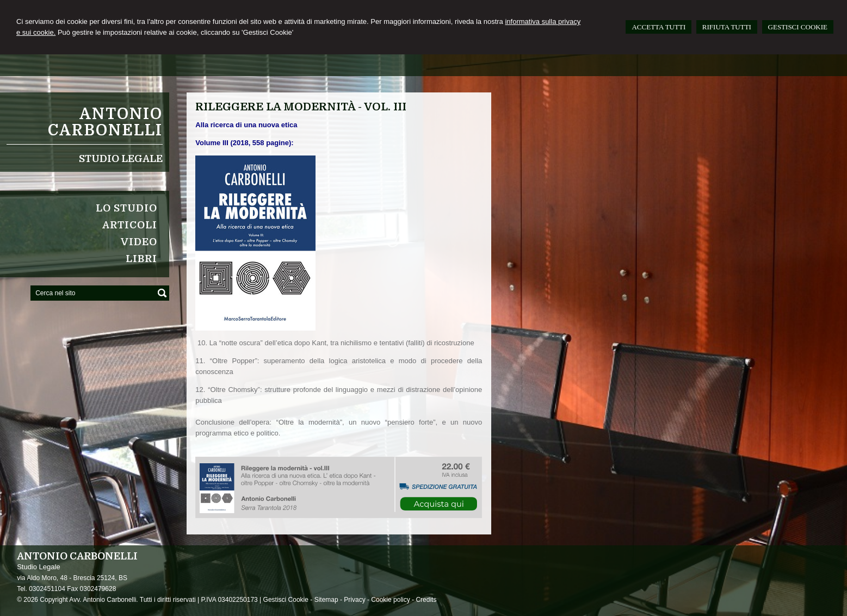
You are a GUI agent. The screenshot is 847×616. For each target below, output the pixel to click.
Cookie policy (390, 600)
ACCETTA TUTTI (659, 27)
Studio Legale (121, 159)
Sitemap (326, 600)
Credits (426, 600)
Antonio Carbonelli (105, 122)
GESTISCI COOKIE (798, 27)
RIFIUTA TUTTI (727, 27)
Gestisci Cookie (286, 600)
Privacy (354, 600)
